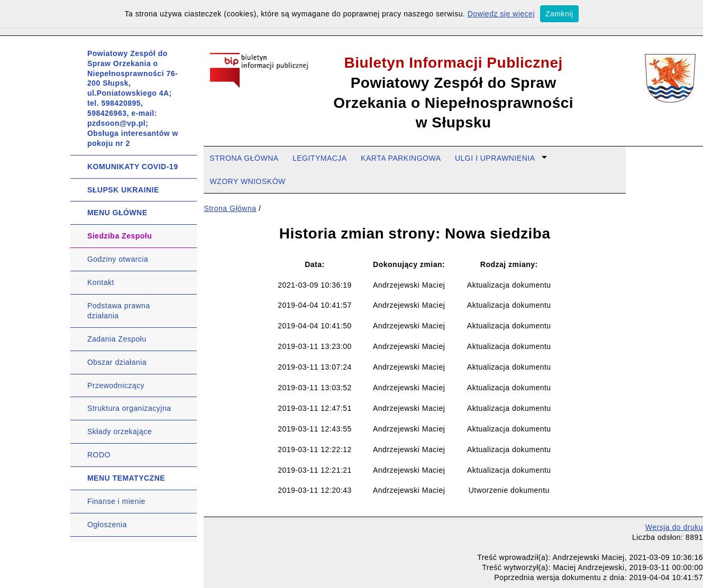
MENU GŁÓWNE (117, 213)
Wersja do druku (674, 527)
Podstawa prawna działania (119, 311)
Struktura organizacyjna (129, 408)
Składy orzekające (120, 431)
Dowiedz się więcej (501, 14)
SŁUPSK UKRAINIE (123, 190)
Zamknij (559, 14)
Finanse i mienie (116, 501)
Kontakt (101, 282)
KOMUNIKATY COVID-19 (133, 167)
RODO (99, 455)
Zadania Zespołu (117, 339)
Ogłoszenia (107, 525)
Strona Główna (230, 208)
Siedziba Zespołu (120, 236)
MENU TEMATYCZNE (126, 478)
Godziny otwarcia (118, 259)
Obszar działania (117, 362)
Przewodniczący (116, 385)
